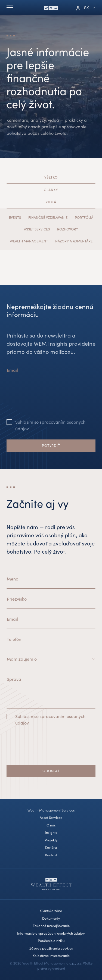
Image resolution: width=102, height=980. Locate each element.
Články (51, 190)
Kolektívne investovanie (51, 956)
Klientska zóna (51, 911)
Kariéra (51, 847)
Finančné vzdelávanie (48, 217)
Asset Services (37, 229)
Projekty (51, 840)
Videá (51, 202)
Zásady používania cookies (51, 948)
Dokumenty (51, 918)
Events (15, 217)
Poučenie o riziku (51, 941)
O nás (51, 825)
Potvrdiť (51, 445)
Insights (51, 832)
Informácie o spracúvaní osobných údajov (51, 933)
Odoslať (51, 771)
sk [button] (86, 7)
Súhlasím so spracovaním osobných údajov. (50, 425)
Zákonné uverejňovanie (51, 926)
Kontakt (51, 855)
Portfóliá (84, 217)
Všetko (51, 177)
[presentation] (48, 404)
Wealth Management (29, 241)
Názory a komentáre (74, 241)
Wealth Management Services (51, 810)
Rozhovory (68, 229)
